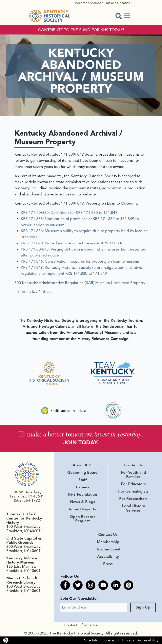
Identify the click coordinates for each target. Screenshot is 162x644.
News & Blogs (83, 502)
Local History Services (133, 508)
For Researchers (133, 499)
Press (108, 564)
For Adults (133, 465)
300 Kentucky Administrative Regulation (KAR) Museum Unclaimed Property (80, 283)
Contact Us (108, 535)
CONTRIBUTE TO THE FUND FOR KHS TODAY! (81, 30)
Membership (108, 542)
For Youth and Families (133, 475)
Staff (83, 480)
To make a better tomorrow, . (81, 434)
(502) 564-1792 (27, 500)
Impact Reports (83, 509)
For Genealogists (133, 491)
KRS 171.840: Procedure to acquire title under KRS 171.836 (72, 243)
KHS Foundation (83, 495)
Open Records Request (83, 519)
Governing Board (82, 473)
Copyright (110, 640)
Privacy (128, 640)
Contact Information (81, 625)
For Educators (133, 484)
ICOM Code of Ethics (33, 292)
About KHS (83, 465)
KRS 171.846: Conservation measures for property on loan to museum (81, 261)
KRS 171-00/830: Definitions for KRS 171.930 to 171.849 (69, 213)
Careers (83, 487)
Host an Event (108, 549)
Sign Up (143, 607)
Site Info (91, 640)
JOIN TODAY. (81, 443)
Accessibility (108, 557)
